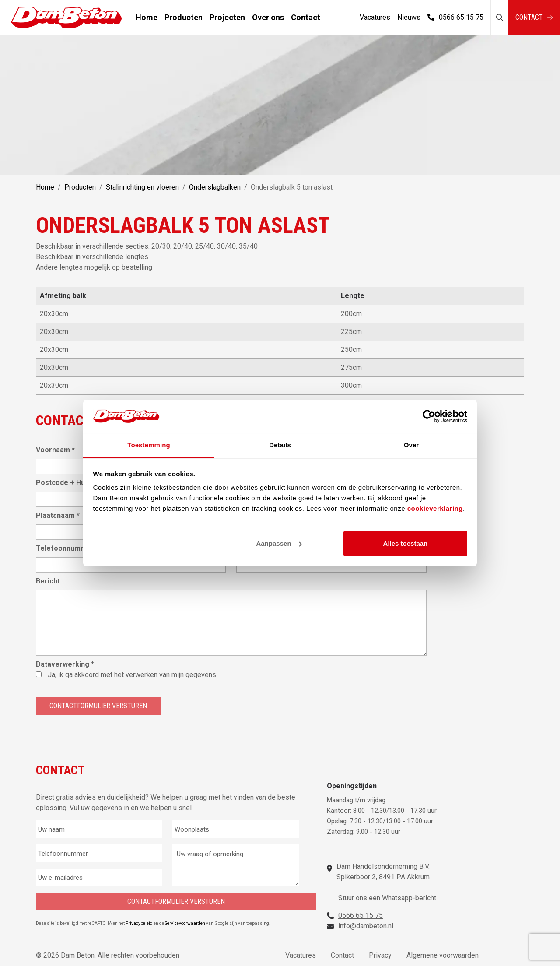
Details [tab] (280, 445)
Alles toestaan (406, 543)
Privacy (380, 955)
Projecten (227, 17)
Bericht (48, 581)
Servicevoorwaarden (185, 923)
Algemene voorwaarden (443, 955)
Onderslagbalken (215, 187)
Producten (184, 17)
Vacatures (375, 17)
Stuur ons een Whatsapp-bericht (387, 898)
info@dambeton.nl (366, 926)
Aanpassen (279, 543)
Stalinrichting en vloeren (142, 187)
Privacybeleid (140, 923)
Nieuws (409, 17)
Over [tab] (411, 445)
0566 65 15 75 (455, 17)
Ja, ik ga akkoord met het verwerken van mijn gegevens (132, 675)
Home (147, 17)
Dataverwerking (65, 664)
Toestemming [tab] (149, 445)
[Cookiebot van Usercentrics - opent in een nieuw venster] (429, 416)
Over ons (268, 17)
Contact (306, 17)
